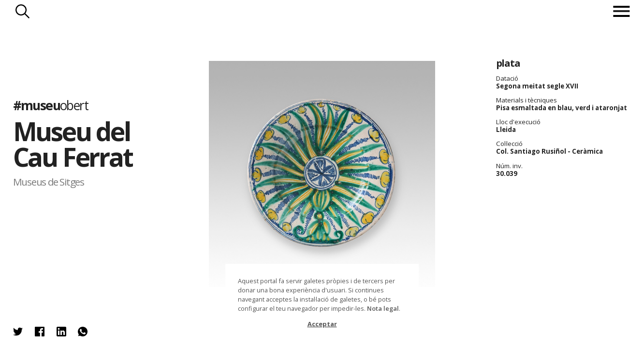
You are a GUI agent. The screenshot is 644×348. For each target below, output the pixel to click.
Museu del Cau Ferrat (73, 144)
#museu (51, 105)
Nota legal (383, 308)
